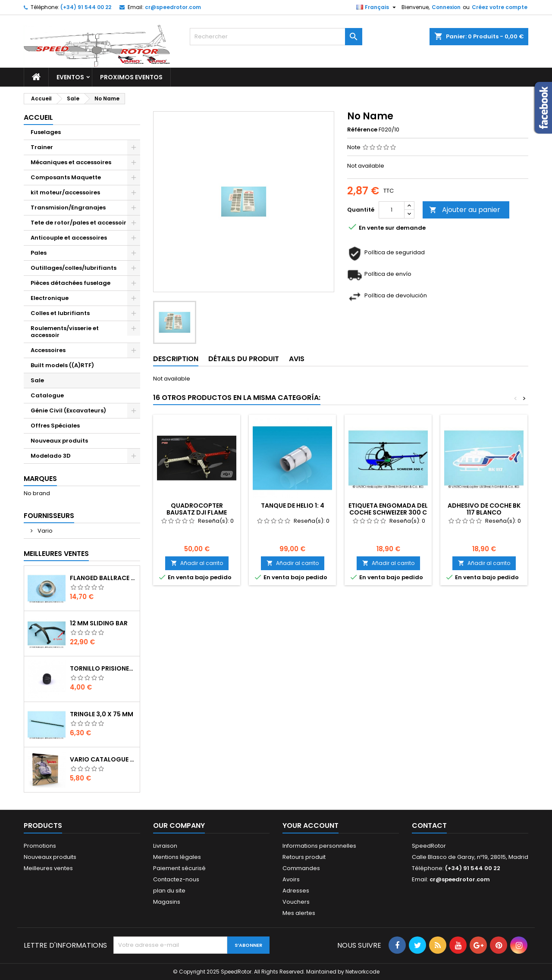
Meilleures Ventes (56, 554)
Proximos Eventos (131, 77)
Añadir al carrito (197, 563)
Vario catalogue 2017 (103, 759)
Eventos (70, 77)
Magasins (167, 902)
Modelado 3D (51, 456)
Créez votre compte (500, 7)
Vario (44, 531)
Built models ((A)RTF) (62, 365)
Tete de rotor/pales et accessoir (78, 223)
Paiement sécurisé (179, 868)
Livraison (165, 846)
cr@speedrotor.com (173, 7)
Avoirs (291, 879)
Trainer (42, 147)
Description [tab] (176, 359)
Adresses (296, 891)
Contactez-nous (176, 879)
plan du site (169, 891)
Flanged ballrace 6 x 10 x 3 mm (103, 578)
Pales (39, 253)
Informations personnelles (319, 846)
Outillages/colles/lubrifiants (74, 268)
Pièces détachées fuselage (71, 283)
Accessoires (48, 350)
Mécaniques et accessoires (71, 162)
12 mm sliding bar (99, 623)
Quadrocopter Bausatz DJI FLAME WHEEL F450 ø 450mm (197, 512)
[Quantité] (392, 210)
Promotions (40, 846)
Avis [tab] (297, 359)
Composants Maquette (66, 177)
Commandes (301, 868)
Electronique (50, 298)
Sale (37, 380)
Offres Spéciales (55, 426)
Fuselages (46, 132)
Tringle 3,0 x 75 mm (102, 714)
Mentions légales (177, 857)
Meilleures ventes (48, 868)
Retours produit (304, 857)
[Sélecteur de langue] (377, 7)
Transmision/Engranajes (68, 208)
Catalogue (47, 395)
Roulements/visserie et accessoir (65, 332)
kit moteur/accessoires (65, 192)
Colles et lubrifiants (60, 313)
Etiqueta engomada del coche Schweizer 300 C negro (388, 512)
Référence (362, 130)
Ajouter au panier (465, 210)
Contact (429, 826)
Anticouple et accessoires (69, 238)
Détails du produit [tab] (244, 359)
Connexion (446, 7)
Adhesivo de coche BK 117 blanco (484, 509)
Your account (310, 826)
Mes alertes (299, 913)
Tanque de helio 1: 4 (293, 506)
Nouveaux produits (59, 441)
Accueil (38, 117)
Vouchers (296, 902)
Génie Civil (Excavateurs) (68, 410)
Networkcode (362, 972)
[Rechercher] (276, 37)
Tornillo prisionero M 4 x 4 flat (103, 668)
